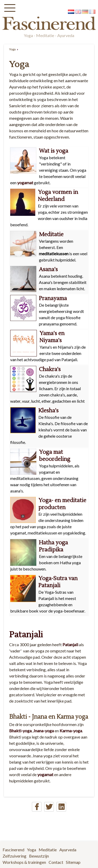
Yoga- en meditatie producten (62, 504)
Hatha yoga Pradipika (53, 546)
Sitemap (73, 862)
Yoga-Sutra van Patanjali (58, 582)
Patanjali (26, 635)
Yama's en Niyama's (52, 337)
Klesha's (48, 411)
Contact (56, 862)
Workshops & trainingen (24, 862)
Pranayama (53, 298)
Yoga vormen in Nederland (58, 196)
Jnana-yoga (44, 731)
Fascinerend (13, 850)
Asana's (48, 269)
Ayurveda (68, 850)
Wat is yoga (54, 151)
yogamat (25, 183)
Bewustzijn (39, 856)
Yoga (12, 49)
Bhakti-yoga (20, 731)
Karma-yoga (71, 731)
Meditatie (51, 234)
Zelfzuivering (15, 856)
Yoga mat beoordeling (55, 456)
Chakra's (50, 369)
